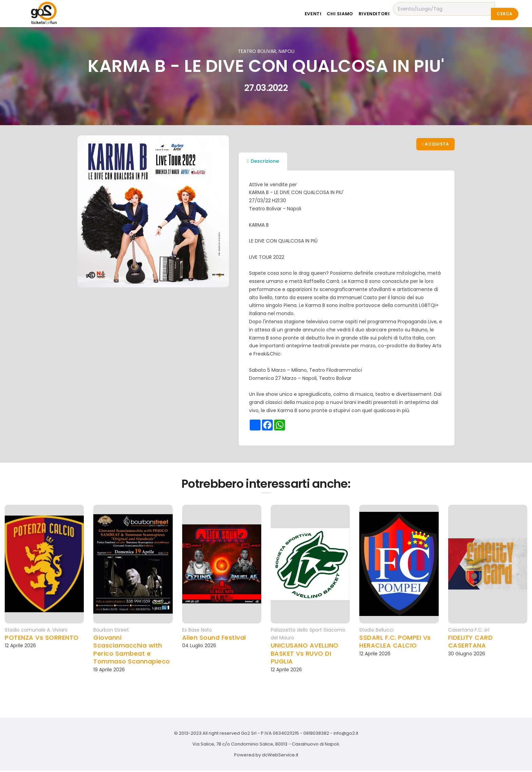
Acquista (435, 145)
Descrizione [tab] (263, 162)
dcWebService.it (280, 756)
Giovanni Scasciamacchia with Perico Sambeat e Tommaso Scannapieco (132, 651)
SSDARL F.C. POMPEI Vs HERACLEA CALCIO (395, 643)
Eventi (320, 14)
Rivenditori (388, 14)
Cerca (504, 14)
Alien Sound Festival (214, 639)
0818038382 (316, 735)
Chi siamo (350, 14)
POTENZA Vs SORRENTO (42, 639)
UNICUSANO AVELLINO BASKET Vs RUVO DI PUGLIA (305, 655)
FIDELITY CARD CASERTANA (471, 643)
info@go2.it (346, 735)
